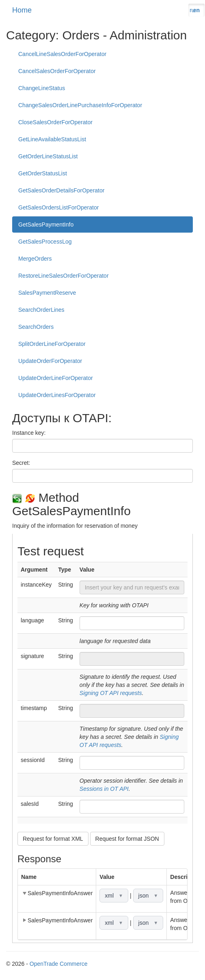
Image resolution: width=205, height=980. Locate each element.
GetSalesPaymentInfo (46, 224)
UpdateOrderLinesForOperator (57, 395)
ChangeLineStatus (42, 88)
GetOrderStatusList (43, 173)
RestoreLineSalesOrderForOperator (64, 276)
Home (22, 10)
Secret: (21, 463)
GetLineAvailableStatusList (52, 139)
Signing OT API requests (111, 693)
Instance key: (29, 433)
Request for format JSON (127, 839)
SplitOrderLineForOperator (52, 344)
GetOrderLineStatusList (48, 156)
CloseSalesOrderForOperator (55, 122)
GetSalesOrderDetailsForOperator (61, 190)
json (148, 896)
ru (192, 10)
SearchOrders (36, 327)
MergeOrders (35, 259)
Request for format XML (53, 839)
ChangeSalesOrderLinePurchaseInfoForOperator (80, 105)
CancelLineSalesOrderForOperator (62, 54)
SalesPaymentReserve (47, 293)
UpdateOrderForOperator (50, 361)
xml (114, 896)
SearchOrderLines (41, 310)
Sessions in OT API (104, 789)
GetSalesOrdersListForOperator (58, 207)
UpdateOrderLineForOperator (56, 378)
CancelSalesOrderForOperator (57, 71)
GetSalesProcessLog (45, 242)
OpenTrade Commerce (59, 964)
